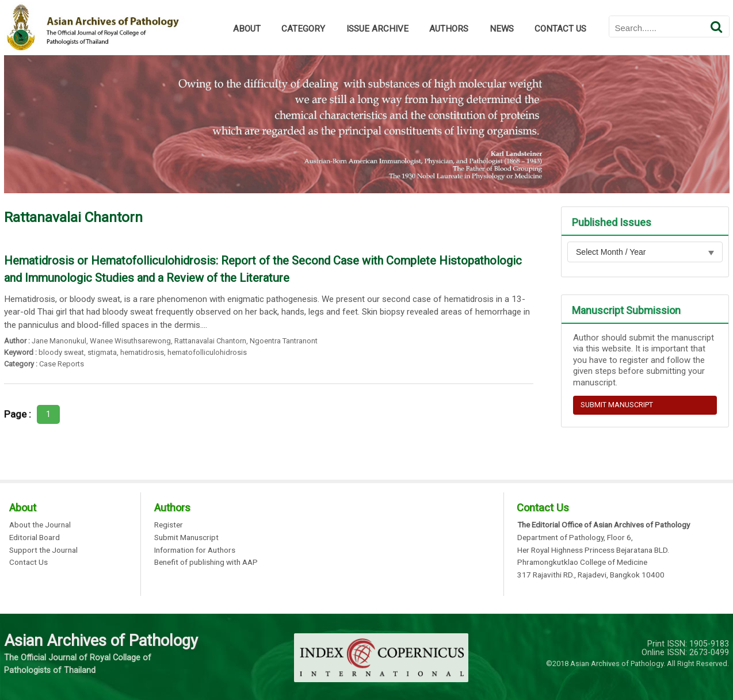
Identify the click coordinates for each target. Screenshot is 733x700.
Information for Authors (195, 550)
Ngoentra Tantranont (284, 341)
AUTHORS (449, 29)
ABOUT (247, 29)
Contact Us (28, 563)
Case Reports (62, 364)
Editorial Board (35, 538)
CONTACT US (560, 29)
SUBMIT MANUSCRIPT (617, 405)
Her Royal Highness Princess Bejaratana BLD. (593, 550)
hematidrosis (142, 352)
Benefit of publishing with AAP (206, 563)
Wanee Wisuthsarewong (130, 341)
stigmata (102, 352)
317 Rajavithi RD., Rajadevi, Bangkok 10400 (591, 575)
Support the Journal (43, 550)
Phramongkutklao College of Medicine (582, 563)
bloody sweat (61, 352)
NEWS (502, 29)
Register (169, 525)
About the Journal (40, 525)
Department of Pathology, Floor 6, (575, 538)
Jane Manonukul (59, 341)
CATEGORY (303, 29)
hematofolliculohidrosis (207, 352)
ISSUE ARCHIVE (377, 29)
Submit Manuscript (186, 538)
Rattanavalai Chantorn (210, 341)
